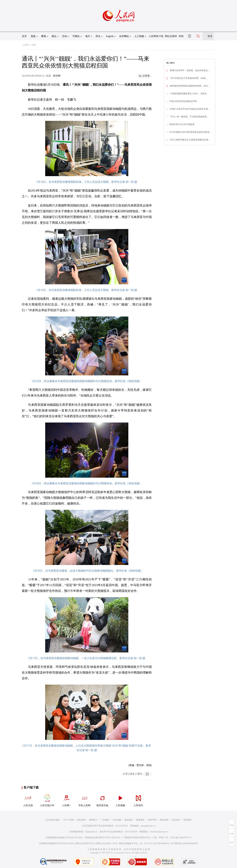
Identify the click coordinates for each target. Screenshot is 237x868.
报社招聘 (81, 820)
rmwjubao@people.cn (159, 832)
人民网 (25, 45)
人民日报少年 (47, 800)
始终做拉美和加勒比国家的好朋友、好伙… (190, 86)
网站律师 (164, 820)
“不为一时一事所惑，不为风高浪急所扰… (189, 117)
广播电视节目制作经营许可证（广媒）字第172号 (145, 838)
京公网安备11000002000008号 (184, 843)
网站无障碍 (171, 36)
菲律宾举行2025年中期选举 (182, 124)
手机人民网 (84, 800)
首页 (24, 36)
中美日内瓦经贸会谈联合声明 (183, 101)
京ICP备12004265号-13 (181, 838)
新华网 (57, 76)
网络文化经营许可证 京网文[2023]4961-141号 (96, 843)
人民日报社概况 (52, 820)
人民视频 (120, 800)
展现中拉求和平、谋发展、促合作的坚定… (190, 70)
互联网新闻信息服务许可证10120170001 (64, 838)
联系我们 (188, 820)
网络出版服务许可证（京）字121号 (135, 843)
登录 (210, 36)
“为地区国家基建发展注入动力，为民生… (189, 94)
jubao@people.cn (148, 826)
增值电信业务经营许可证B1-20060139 (103, 838)
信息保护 (176, 820)
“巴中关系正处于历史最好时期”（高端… (188, 78)
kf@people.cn (91, 832)
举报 (181, 36)
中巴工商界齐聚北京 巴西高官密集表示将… (190, 140)
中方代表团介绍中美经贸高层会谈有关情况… (190, 132)
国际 (34, 45)
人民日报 (28, 800)
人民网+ (66, 800)
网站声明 (152, 820)
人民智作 (138, 800)
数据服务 (140, 820)
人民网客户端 (156, 36)
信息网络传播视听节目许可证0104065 (56, 843)
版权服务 (129, 820)
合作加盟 (117, 820)
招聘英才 (93, 820)
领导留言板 (102, 800)
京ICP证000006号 (161, 843)
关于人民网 (68, 820)
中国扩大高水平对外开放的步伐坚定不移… (190, 109)
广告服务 (105, 820)
